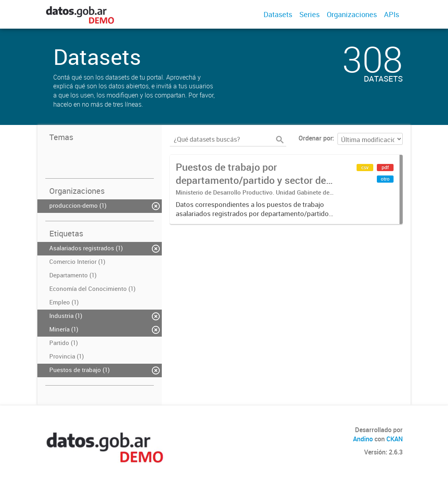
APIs (392, 14)
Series (309, 14)
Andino (363, 439)
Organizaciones (352, 14)
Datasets (278, 14)
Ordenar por (315, 138)
